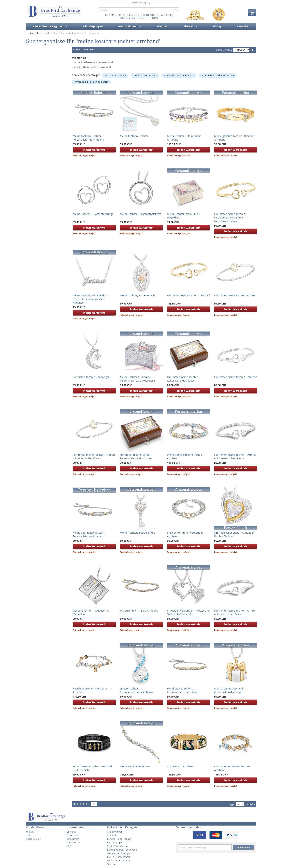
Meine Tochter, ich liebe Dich (137, 295)
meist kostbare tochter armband (91, 67)
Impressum (72, 835)
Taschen (111, 864)
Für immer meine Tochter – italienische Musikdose (183, 379)
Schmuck (112, 835)
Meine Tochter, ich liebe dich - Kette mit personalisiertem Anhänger (91, 299)
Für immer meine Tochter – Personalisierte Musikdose (136, 456)
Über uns (71, 832)
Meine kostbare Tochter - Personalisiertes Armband (88, 138)
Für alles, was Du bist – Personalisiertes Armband (183, 690)
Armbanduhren (115, 832)
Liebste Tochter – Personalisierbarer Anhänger (137, 690)
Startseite (35, 33)
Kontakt (30, 832)
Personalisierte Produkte (120, 839)
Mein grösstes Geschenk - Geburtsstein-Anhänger (230, 690)
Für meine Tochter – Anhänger (91, 377)
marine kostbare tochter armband (92, 62)
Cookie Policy (73, 842)
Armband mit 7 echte (115, 75)
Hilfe (28, 835)
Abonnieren (244, 847)
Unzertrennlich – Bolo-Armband (139, 611)
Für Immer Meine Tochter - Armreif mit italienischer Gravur (235, 612)
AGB (69, 846)
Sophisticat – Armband (181, 766)
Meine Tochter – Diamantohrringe (93, 214)
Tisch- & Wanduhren (117, 846)
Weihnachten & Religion (119, 853)
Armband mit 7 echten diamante (218, 75)
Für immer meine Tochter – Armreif (188, 295)
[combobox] (139, 10)
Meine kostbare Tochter (134, 136)
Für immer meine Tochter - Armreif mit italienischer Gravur (94, 456)
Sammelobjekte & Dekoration (122, 850)
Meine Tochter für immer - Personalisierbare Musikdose (137, 379)
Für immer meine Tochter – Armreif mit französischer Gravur (235, 456)
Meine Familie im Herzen (135, 766)
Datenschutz (73, 839)
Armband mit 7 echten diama (179, 75)
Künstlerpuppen (115, 842)
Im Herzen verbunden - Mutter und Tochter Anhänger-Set (188, 612)
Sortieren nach (224, 50)
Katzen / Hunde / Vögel (119, 857)
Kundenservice (138, 3)
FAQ (148, 3)
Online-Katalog (33, 839)
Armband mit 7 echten (145, 75)
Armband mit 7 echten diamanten (91, 82)
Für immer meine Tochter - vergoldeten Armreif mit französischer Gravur (230, 217)
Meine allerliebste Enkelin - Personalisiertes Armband (89, 534)
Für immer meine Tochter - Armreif (235, 295)
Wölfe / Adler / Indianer (119, 860)
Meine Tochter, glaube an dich (138, 533)
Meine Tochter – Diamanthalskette (141, 214)
